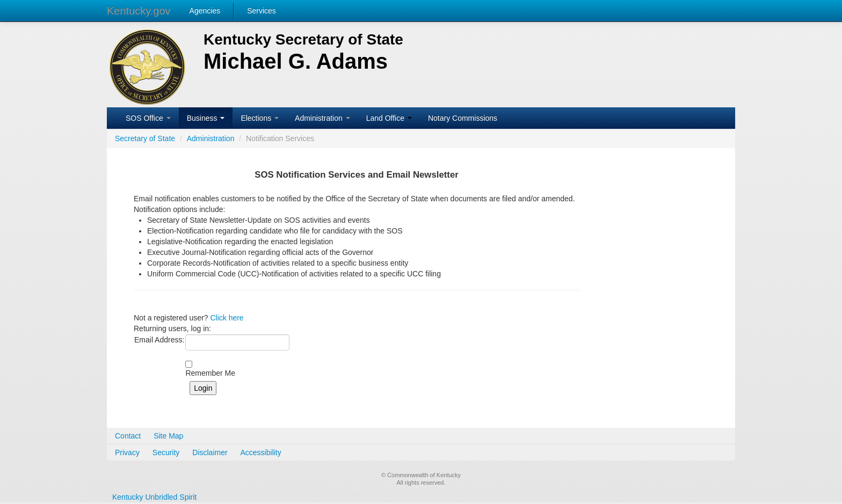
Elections (260, 118)
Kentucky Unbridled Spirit (154, 497)
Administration (322, 118)
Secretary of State (145, 138)
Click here (227, 318)
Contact (128, 436)
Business (206, 118)
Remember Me (210, 373)
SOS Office (148, 118)
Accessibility (261, 452)
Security (166, 452)
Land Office (389, 118)
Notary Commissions (463, 118)
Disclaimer (210, 452)
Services (262, 11)
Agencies (205, 11)
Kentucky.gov (139, 11)
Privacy (127, 452)
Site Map (168, 436)
